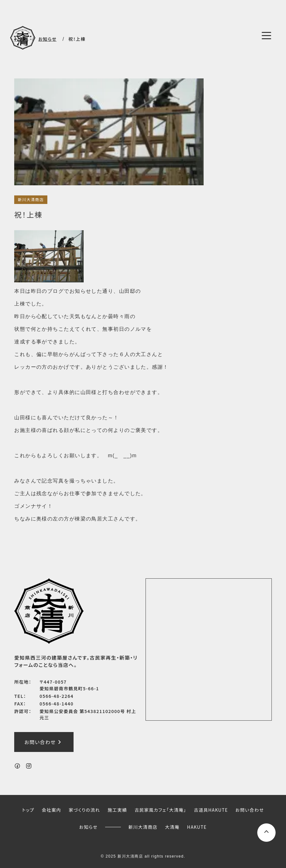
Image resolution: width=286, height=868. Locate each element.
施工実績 (117, 810)
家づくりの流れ (84, 810)
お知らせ (88, 827)
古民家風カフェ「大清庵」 (160, 810)
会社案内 (52, 810)
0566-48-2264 (57, 696)
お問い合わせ (44, 742)
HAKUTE (197, 827)
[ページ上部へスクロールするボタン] (266, 833)
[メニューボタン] (266, 35)
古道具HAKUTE (211, 810)
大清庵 (172, 827)
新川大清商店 (31, 200)
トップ (28, 810)
